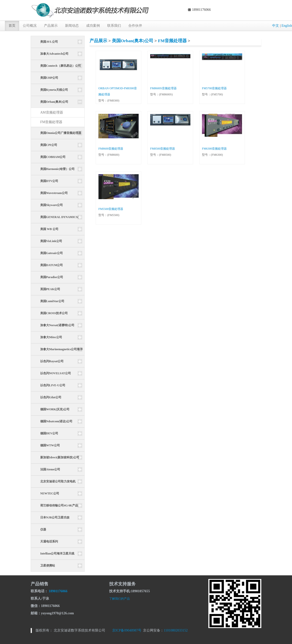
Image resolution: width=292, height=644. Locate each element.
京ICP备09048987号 (127, 630)
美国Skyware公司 (52, 205)
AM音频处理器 (52, 112)
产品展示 (51, 26)
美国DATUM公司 (52, 265)
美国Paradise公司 (52, 277)
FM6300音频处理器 (214, 149)
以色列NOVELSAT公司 (56, 373)
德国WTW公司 (50, 445)
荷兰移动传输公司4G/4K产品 (59, 505)
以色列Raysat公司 (52, 361)
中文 (276, 26)
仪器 (43, 529)
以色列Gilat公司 (51, 397)
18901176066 (58, 591)
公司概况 (30, 26)
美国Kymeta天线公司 (54, 90)
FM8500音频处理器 (163, 149)
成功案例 (93, 26)
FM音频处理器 (51, 122)
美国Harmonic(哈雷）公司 (57, 169)
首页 (12, 26)
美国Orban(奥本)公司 (133, 41)
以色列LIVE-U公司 (53, 385)
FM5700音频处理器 (214, 88)
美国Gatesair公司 (52, 253)
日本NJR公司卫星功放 (55, 517)
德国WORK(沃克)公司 (55, 409)
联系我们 (114, 26)
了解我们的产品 (119, 599)
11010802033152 (176, 630)
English (287, 26)
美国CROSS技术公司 (54, 313)
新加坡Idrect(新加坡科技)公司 (60, 457)
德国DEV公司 (49, 433)
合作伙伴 (135, 26)
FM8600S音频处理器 (163, 88)
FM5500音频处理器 (111, 209)
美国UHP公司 (49, 78)
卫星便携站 (48, 566)
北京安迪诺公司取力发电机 (58, 481)
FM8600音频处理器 (111, 149)
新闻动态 (72, 26)
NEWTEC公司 (50, 493)
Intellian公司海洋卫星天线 (57, 554)
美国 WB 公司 (49, 229)
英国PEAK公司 (50, 289)
